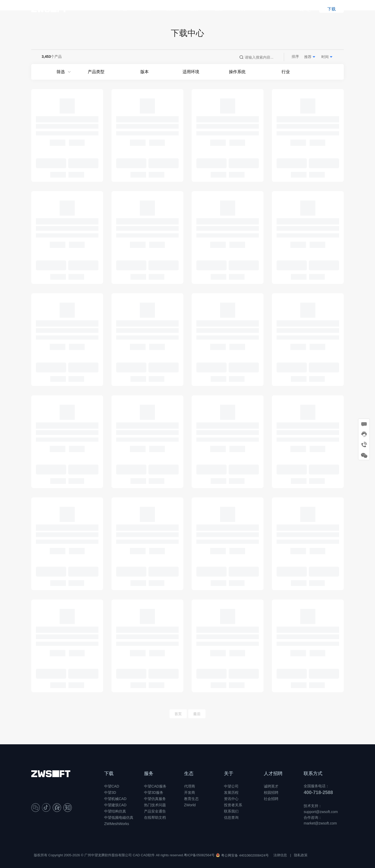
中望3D (110, 792)
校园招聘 (271, 792)
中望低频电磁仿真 (119, 817)
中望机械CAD (115, 799)
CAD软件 (148, 855)
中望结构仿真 (115, 811)
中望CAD (112, 786)
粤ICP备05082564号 (199, 855)
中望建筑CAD (115, 805)
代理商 (190, 786)
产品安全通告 (155, 811)
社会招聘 (271, 799)
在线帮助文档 (155, 817)
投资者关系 (233, 805)
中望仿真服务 (155, 799)
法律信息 (280, 855)
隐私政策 (301, 855)
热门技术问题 (155, 805)
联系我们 (231, 811)
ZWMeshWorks (117, 824)
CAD (136, 855)
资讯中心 (231, 799)
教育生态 (191, 799)
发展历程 (231, 792)
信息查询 (231, 817)
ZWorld (190, 805)
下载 (109, 773)
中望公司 (231, 786)
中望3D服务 (154, 792)
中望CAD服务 (155, 786)
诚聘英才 (271, 786)
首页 (178, 714)
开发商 (190, 792)
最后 (197, 714)
